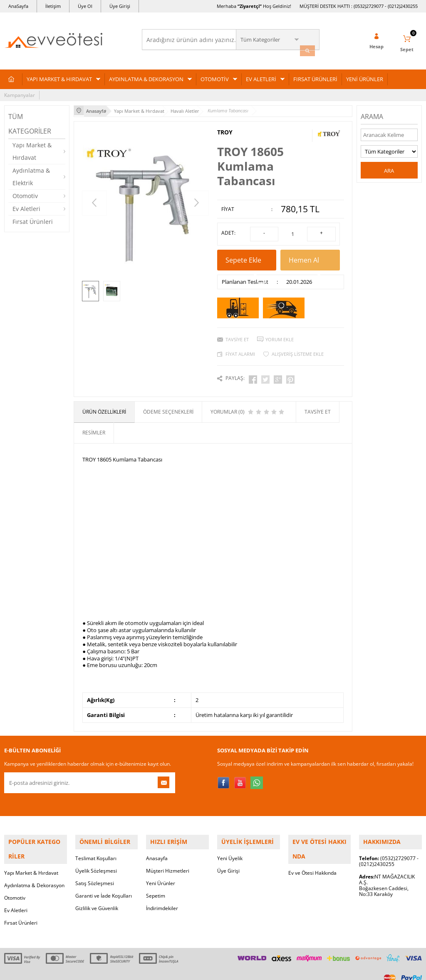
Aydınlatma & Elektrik (31, 174)
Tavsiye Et (237, 332)
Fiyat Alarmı (240, 347)
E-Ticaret (188, 969)
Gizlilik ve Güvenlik (97, 895)
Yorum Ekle (280, 332)
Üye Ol (85, 6)
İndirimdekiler (162, 895)
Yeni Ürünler (161, 870)
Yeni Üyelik (230, 845)
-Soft (169, 969)
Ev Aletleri (26, 206)
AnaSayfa (18, 6)
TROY (225, 128)
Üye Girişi (120, 6)
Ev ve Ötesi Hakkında (312, 845)
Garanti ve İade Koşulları (104, 882)
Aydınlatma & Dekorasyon (34, 857)
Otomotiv (25, 193)
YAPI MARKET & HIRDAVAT (59, 76)
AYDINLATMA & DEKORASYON (146, 76)
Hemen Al (310, 256)
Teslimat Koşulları (96, 845)
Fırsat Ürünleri (33, 219)
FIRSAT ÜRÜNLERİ (315, 76)
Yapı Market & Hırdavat (32, 148)
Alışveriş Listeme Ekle (298, 347)
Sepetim (156, 882)
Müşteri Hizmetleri (168, 857)
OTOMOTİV (215, 76)
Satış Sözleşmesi (95, 870)
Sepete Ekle (247, 256)
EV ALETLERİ (261, 76)
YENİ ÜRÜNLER (365, 76)
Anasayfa (157, 845)
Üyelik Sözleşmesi (96, 857)
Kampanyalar (20, 92)
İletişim (53, 6)
